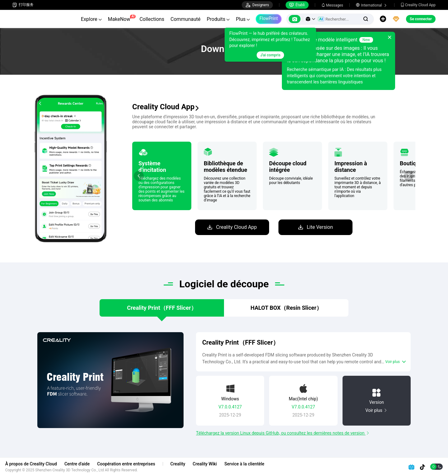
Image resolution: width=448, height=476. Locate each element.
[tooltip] (270, 45)
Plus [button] (243, 19)
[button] (310, 19)
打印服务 (23, 5)
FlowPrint (269, 18)
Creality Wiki (212, 464)
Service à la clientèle (251, 464)
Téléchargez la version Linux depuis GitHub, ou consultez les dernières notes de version (281, 436)
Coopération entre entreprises (133, 464)
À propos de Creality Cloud (38, 464)
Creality (185, 464)
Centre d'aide (84, 464)
